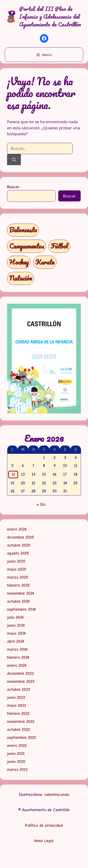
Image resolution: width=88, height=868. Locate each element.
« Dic (41, 505)
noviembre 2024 (21, 593)
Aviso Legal (44, 841)
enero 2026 (17, 529)
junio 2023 (16, 698)
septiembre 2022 (21, 738)
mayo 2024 (16, 633)
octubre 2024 (18, 601)
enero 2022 (17, 746)
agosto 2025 (18, 553)
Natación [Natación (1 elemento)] (21, 278)
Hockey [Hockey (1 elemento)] (19, 262)
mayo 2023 (17, 706)
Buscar (13, 187)
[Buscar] (14, 160)
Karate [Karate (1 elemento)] (45, 262)
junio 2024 (16, 625)
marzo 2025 (18, 577)
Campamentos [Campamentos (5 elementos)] (27, 246)
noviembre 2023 (21, 682)
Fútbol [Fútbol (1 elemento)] (59, 246)
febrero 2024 (18, 657)
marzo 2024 (17, 649)
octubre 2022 (18, 730)
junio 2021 (16, 754)
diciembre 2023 (20, 674)
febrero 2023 (18, 714)
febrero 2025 (18, 585)
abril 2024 (15, 641)
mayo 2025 (17, 569)
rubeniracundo (57, 795)
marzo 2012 (17, 770)
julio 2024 (15, 617)
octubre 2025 (19, 545)
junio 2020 (16, 762)
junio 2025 (16, 561)
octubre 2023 (19, 690)
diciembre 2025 (21, 537)
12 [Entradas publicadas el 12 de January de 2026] (13, 474)
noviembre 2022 (21, 722)
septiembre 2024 (21, 609)
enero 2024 (17, 665)
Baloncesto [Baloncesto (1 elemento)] (23, 230)
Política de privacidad (44, 825)
